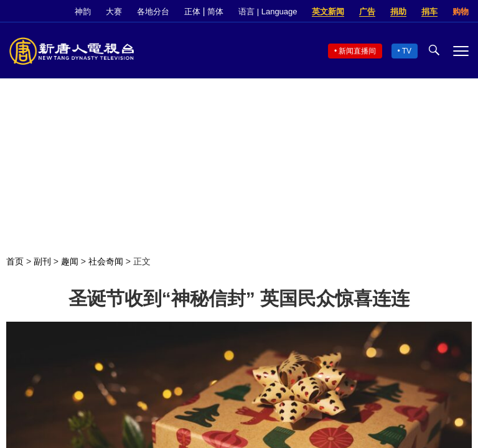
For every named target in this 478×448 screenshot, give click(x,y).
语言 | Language (268, 12)
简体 (215, 12)
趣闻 (70, 261)
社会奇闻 (106, 261)
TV (407, 51)
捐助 (398, 12)
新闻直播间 (357, 51)
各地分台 (153, 12)
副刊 (42, 261)
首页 (15, 261)
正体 (192, 12)
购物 (461, 12)
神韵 (83, 12)
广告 (367, 12)
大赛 (114, 12)
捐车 (429, 12)
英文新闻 (328, 12)
